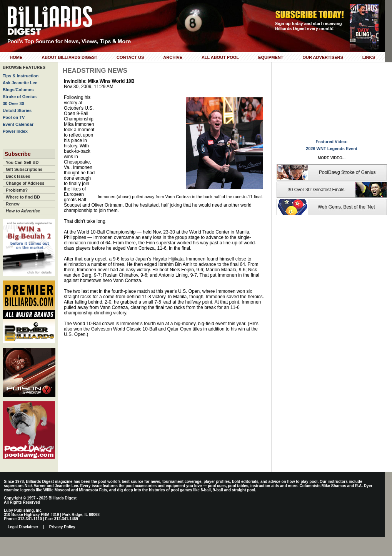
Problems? (17, 190)
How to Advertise (23, 211)
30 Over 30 (13, 104)
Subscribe (18, 154)
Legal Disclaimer (23, 527)
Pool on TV (14, 117)
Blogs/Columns (18, 90)
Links (369, 57)
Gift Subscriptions (24, 169)
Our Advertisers (323, 57)
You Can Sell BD (22, 162)
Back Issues (18, 176)
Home (16, 57)
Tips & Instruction (21, 76)
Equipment (271, 57)
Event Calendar (18, 124)
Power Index (15, 131)
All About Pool (220, 57)
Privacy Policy (62, 527)
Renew (13, 204)
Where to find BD (23, 197)
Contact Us (130, 57)
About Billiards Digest (69, 57)
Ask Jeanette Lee (20, 83)
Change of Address (25, 183)
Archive (173, 57)
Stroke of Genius (20, 97)
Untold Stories (17, 110)
